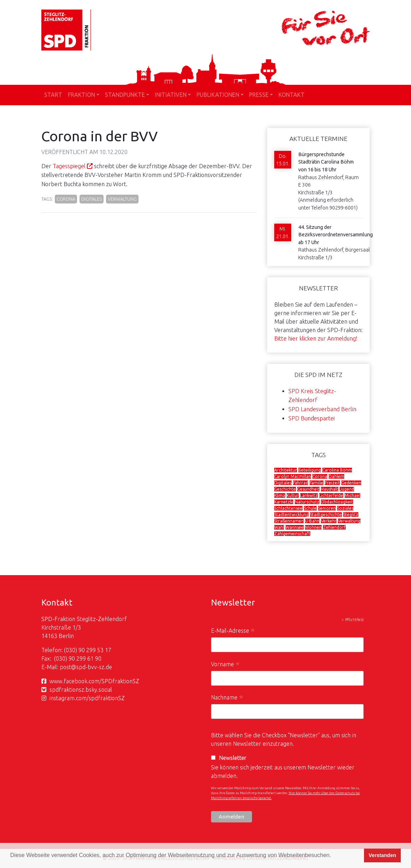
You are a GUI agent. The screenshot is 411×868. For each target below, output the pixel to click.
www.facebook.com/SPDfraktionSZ (94, 681)
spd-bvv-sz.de (94, 667)
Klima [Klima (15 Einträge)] (280, 495)
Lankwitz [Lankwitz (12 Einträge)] (309, 495)
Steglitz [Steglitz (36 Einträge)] (351, 515)
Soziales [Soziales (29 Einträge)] (345, 508)
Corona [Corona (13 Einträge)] (320, 476)
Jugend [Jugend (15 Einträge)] (347, 489)
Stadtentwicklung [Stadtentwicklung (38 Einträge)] (291, 515)
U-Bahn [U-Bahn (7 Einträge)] (312, 521)
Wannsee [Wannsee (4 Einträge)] (295, 527)
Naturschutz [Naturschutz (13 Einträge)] (307, 502)
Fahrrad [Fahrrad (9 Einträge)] (301, 483)
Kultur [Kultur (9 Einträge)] (293, 495)
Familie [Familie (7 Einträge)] (316, 483)
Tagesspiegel (69, 166)
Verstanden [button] (382, 855)
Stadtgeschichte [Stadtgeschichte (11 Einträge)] (326, 515)
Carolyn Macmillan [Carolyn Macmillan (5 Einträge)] (293, 476)
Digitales (92, 199)
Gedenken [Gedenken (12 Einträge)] (351, 483)
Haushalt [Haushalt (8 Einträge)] (330, 489)
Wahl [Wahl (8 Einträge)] (279, 527)
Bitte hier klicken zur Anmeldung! (316, 338)
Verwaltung (122, 199)
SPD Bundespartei (312, 418)
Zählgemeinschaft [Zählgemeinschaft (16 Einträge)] (292, 534)
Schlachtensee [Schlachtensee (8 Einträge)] (288, 508)
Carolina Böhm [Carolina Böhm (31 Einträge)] (337, 470)
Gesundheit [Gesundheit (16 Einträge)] (308, 489)
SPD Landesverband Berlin (322, 409)
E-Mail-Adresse (233, 631)
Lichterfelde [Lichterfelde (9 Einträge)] (331, 495)
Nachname (227, 698)
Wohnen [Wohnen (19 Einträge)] (313, 527)
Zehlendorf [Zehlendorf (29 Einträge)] (334, 527)
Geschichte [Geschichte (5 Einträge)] (285, 489)
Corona (66, 199)
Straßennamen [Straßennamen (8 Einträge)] (289, 521)
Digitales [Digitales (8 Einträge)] (283, 483)
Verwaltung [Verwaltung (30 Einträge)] (349, 521)
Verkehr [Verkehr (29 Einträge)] (329, 521)
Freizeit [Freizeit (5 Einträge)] (332, 483)
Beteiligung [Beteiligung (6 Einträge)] (310, 470)
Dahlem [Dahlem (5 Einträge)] (336, 476)
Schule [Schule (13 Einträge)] (310, 508)
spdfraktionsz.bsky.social (81, 690)
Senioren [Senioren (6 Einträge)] (327, 508)
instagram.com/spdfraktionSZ (87, 698)
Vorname (225, 665)
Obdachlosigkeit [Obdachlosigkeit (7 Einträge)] (337, 502)
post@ (68, 667)
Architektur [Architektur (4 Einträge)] (286, 470)
